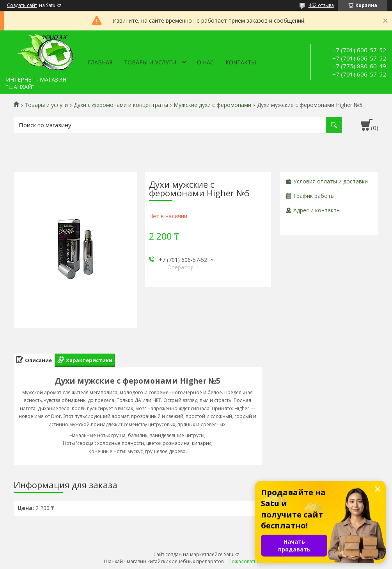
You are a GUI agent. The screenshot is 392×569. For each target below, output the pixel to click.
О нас (205, 62)
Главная (100, 62)
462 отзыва (321, 5)
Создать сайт (22, 5)
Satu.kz (231, 554)
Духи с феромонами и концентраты (121, 105)
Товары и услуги (150, 62)
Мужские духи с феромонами (212, 105)
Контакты (241, 62)
